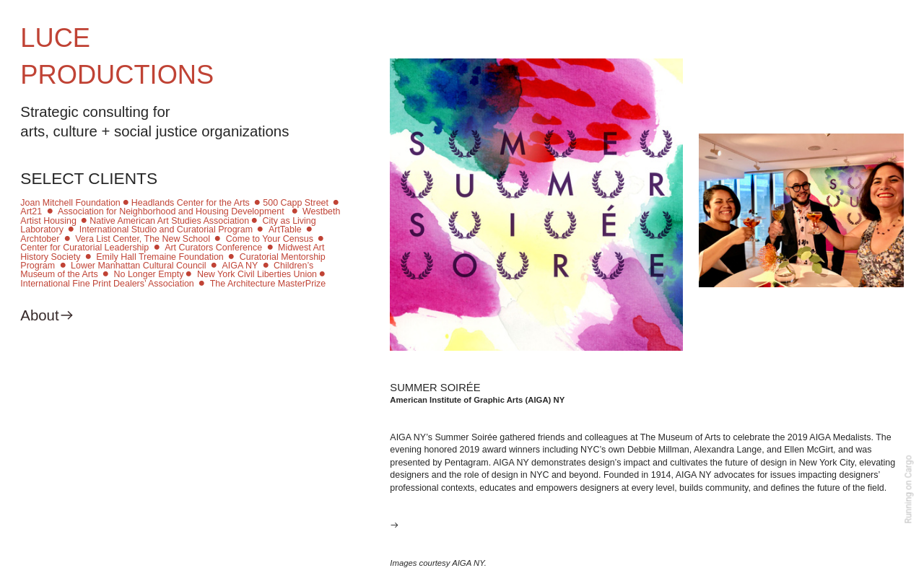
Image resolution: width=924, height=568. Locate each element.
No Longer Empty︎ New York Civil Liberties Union (215, 274)
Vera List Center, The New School (143, 239)
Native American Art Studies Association (169, 221)
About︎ (47, 315)
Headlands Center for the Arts (191, 203)
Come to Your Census (270, 239)
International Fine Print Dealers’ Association (107, 284)
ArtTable (285, 230)
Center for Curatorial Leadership (84, 248)
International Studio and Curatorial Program (165, 230)
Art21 (31, 211)
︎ (71, 230)
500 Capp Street (296, 203)
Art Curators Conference (213, 248)
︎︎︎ (395, 525)
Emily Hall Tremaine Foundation (160, 257)
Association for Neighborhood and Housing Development (172, 211)
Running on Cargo (909, 490)
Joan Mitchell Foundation (70, 203)
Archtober (41, 239)
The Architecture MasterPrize (268, 284)
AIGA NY (240, 266)
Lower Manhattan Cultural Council (139, 266)
